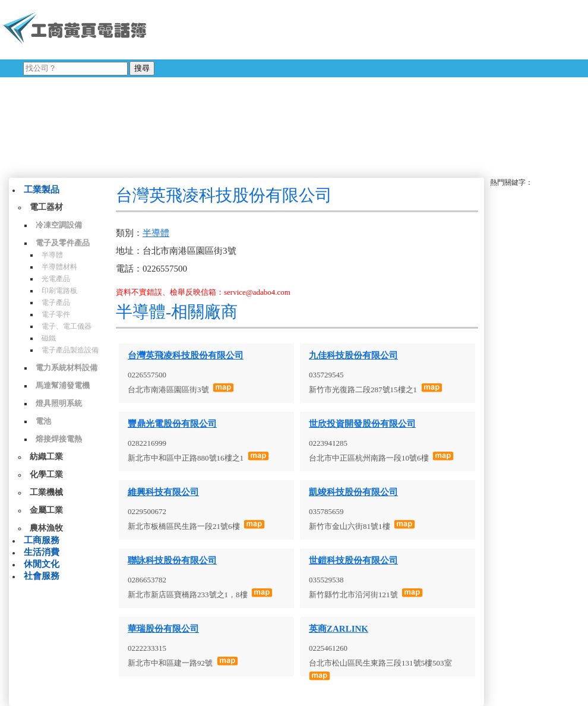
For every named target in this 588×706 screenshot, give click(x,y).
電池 (43, 421)
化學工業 (46, 475)
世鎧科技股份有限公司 (353, 560)
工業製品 (42, 190)
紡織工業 (46, 457)
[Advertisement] (305, 86)
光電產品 (56, 279)
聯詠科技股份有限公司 (172, 560)
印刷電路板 (59, 291)
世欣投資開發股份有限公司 (362, 424)
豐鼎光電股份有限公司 (172, 424)
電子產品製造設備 (70, 350)
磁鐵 (49, 338)
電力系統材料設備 (67, 368)
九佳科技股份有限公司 (353, 355)
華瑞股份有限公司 (163, 629)
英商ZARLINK (339, 629)
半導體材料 (59, 267)
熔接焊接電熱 (59, 439)
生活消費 (42, 552)
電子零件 (56, 314)
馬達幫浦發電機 (63, 385)
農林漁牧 (46, 528)
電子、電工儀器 (67, 326)
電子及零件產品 (63, 243)
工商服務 (42, 540)
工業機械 (46, 492)
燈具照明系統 (59, 403)
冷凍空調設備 (59, 225)
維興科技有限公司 (163, 492)
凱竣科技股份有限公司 (353, 492)
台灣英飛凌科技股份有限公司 (186, 355)
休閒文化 (42, 564)
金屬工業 (46, 510)
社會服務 (42, 576)
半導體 (52, 255)
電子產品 (56, 302)
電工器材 (46, 207)
